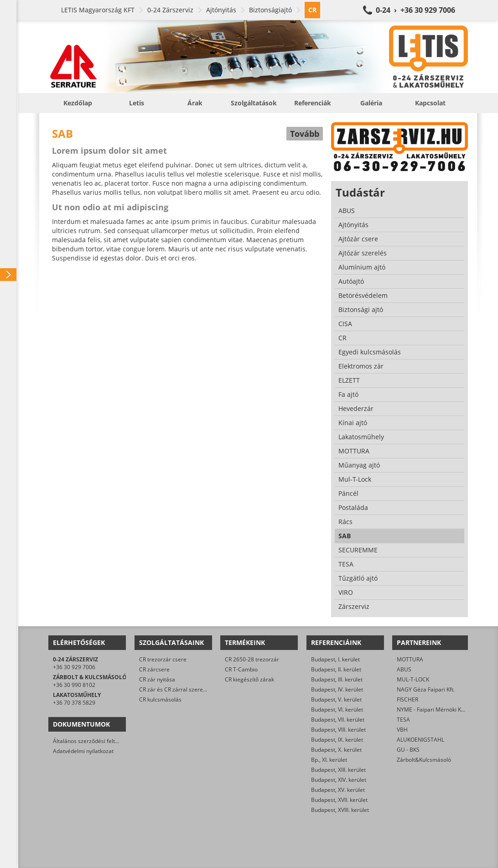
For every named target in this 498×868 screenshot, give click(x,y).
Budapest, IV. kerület (337, 689)
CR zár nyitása (157, 679)
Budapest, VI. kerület (337, 709)
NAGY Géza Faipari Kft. (426, 689)
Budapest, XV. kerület (338, 790)
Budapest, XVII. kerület (339, 800)
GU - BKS (408, 750)
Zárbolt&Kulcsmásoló (424, 760)
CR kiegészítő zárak (249, 679)
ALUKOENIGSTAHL (420, 740)
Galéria (371, 103)
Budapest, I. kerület (335, 659)
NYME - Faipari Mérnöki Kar (432, 709)
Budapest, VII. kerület (338, 720)
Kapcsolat (430, 103)
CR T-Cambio (241, 669)
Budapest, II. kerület (336, 669)
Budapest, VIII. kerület (338, 730)
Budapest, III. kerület (337, 679)
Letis (137, 103)
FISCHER (407, 699)
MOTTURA (410, 659)
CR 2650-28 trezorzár (252, 659)
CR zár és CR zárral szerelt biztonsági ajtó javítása (202, 689)
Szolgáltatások (254, 103)
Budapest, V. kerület (336, 699)
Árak (195, 103)
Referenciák (313, 103)
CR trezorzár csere (163, 659)
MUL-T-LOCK (413, 679)
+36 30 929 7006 (74, 667)
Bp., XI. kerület (329, 760)
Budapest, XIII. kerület (338, 770)
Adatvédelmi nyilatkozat (83, 751)
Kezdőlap (78, 103)
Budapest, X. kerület (336, 750)
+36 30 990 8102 (74, 685)
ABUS (404, 669)
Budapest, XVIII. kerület (340, 810)
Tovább (305, 134)
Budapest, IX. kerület (337, 740)
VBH (402, 730)
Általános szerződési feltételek (92, 741)
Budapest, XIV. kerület (339, 780)
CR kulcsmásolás (160, 699)
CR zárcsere (154, 669)
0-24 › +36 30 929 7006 (415, 10)
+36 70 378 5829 (74, 703)
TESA (403, 720)
